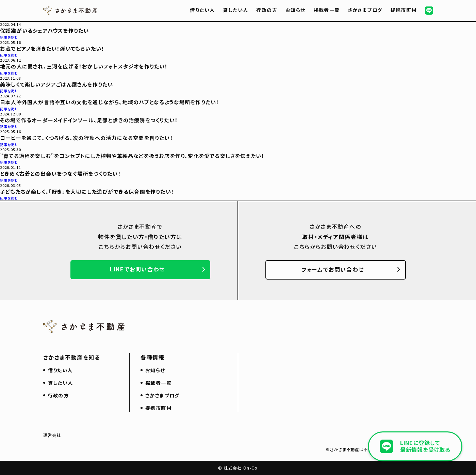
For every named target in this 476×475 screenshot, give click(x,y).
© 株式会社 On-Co (238, 468)
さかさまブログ (365, 10)
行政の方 (267, 10)
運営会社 (52, 435)
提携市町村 (404, 10)
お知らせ (296, 10)
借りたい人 (202, 10)
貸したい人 (235, 10)
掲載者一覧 (327, 10)
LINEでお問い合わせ (137, 269)
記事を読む (9, 37)
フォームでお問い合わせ (333, 269)
